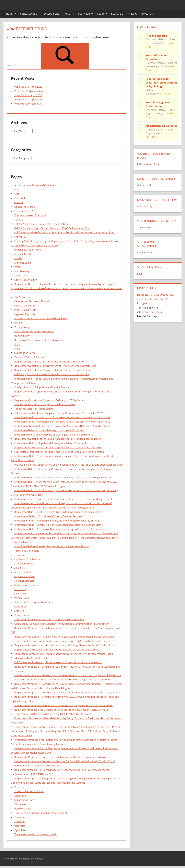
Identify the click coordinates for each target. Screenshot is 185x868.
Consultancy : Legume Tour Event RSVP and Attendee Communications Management (62, 624)
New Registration (24, 581)
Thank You (20, 555)
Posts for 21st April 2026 (28, 95)
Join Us (18, 258)
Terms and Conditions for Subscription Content (41, 813)
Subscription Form (25, 353)
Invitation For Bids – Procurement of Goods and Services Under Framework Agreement (63, 499)
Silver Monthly (145, 253)
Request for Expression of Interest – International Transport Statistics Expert (57, 649)
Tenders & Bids (51, 14)
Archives (19, 611)
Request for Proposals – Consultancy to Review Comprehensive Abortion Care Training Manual (67, 693)
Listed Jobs (20, 594)
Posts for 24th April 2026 (28, 87)
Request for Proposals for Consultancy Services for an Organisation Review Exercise (61, 710)
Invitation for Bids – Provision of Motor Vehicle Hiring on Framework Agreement (59, 529)
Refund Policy (22, 336)
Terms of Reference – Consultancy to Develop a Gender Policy (49, 619)
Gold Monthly (145, 206)
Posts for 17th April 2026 (28, 99)
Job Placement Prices (149, 164)
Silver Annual (144, 227)
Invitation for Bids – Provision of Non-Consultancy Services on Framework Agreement (62, 422)
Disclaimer (20, 804)
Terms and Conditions (27, 551)
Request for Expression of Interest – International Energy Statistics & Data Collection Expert (65, 645)
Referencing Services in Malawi (32, 301)
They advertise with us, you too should (36, 834)
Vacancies (20, 826)
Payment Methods (25, 314)
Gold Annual (144, 185)
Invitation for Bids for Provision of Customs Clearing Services (48, 516)
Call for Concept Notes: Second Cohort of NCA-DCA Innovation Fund (52, 228)
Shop (17, 344)
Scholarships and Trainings (29, 791)
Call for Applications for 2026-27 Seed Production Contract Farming (52, 374)
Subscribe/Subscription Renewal (32, 602)
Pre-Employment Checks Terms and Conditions (41, 318)
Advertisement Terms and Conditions (35, 185)
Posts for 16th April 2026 (28, 104)
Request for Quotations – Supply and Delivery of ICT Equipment (50, 400)
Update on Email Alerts (27, 559)
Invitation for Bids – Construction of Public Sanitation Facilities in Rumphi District (59, 525)
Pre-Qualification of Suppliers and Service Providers (43, 387)
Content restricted (25, 207)
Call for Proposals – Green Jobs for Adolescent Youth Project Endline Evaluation (58, 662)
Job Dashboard (23, 254)
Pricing (133, 14)
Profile (18, 267)
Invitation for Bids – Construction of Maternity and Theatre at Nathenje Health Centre (62, 417)
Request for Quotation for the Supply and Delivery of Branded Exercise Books (58, 439)
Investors (148, 14)
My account (21, 275)
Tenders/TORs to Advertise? (30, 357)
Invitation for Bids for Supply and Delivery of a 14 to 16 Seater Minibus (53, 443)
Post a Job (86, 14)
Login (102, 14)
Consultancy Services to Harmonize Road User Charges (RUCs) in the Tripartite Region (62, 641)
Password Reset (23, 809)
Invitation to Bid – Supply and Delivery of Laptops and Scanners (49, 430)
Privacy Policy (22, 327)
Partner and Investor (26, 310)
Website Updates (24, 563)
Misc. (69, 14)
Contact (19, 202)
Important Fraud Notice (28, 250)
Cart (17, 194)
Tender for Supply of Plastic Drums (34, 409)
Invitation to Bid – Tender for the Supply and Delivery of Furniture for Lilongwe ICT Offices (64, 477)
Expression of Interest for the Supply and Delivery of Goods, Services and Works (59, 452)
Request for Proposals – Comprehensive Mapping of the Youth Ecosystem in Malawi (61, 757)
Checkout (20, 198)
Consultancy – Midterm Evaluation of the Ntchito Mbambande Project (53, 714)
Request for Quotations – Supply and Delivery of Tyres (45, 404)
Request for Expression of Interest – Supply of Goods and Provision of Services (58, 447)
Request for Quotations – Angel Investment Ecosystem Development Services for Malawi (64, 637)
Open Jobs (20, 830)
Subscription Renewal (26, 585)
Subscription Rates (25, 800)
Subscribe (117, 14)
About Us (19, 568)
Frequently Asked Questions (30, 215)
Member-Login (23, 271)
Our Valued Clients (25, 306)
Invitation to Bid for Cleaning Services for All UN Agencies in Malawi (52, 546)
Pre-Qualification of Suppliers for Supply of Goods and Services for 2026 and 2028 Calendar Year (68, 465)
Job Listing (20, 589)
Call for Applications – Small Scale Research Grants (42, 224)
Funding (19, 220)
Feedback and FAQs (25, 211)
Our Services (21, 297)
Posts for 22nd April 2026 (29, 91)
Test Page (20, 821)
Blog (17, 190)
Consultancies (29, 14)
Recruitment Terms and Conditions (34, 331)
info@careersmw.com (149, 312)
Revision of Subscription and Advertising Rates (40, 340)
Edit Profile (20, 796)
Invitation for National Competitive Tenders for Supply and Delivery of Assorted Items (62, 426)
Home (11, 14)
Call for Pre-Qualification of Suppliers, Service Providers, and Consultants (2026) (59, 413)
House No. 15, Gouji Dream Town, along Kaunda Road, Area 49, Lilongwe (156, 299)
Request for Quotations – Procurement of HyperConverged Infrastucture (55, 366)
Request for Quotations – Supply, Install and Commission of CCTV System (55, 370)
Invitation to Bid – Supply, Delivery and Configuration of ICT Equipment (54, 435)
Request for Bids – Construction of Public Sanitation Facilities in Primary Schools (59, 512)
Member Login (23, 263)
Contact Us (20, 607)
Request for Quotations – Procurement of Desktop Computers (49, 361)
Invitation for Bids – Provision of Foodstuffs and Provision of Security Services (57, 521)
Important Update (24, 576)
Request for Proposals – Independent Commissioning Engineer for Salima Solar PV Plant (63, 705)
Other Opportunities (26, 280)
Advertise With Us (24, 572)
